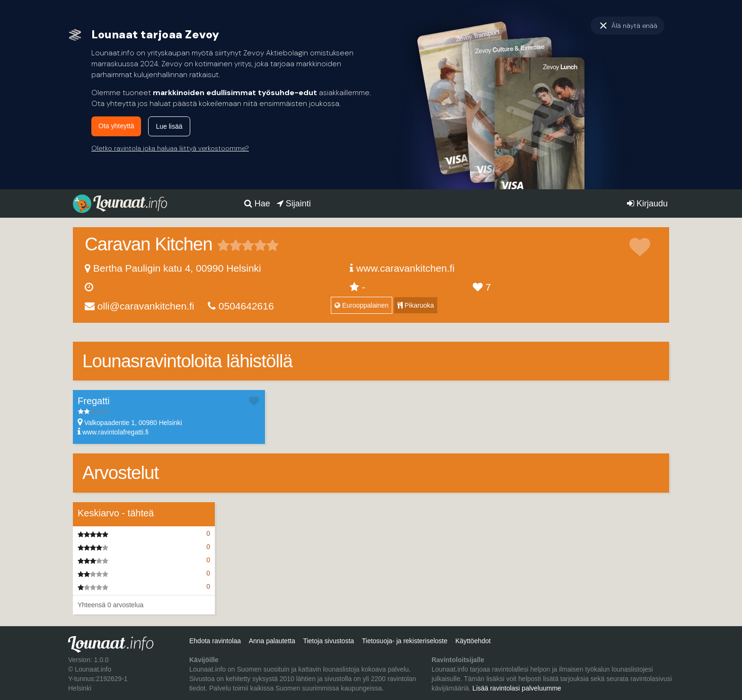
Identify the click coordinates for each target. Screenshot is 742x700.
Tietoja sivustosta (328, 641)
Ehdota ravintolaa (215, 641)
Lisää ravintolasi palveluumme (517, 688)
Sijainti (294, 204)
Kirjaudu (647, 204)
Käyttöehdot (473, 641)
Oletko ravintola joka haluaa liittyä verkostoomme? (170, 148)
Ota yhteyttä (116, 126)
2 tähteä (230, 245)
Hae (257, 204)
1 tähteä (223, 245)
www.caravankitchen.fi (406, 268)
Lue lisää (169, 126)
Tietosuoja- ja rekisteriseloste (405, 641)
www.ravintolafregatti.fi (115, 432)
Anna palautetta (272, 641)
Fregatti (94, 401)
